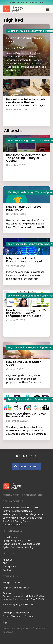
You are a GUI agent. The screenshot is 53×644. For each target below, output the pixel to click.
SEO (10, 192)
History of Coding (18, 141)
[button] (48, 10)
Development (43, 399)
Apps (11, 399)
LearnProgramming (38, 244)
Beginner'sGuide (17, 244)
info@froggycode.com (21, 604)
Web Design (27, 192)
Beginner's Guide (17, 31)
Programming (36, 31)
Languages (34, 296)
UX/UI (16, 192)
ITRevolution (36, 141)
